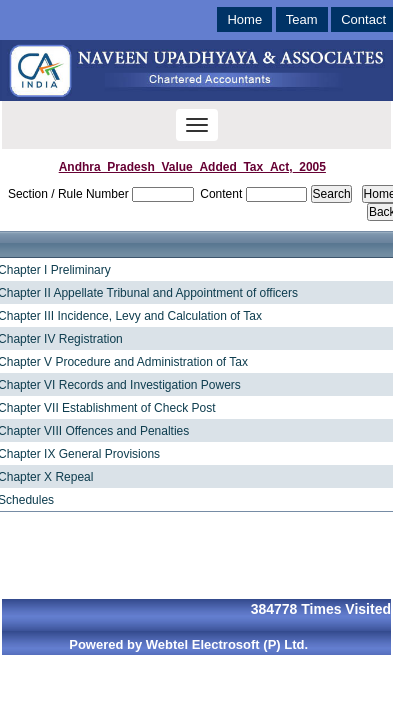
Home (244, 19)
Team (302, 19)
